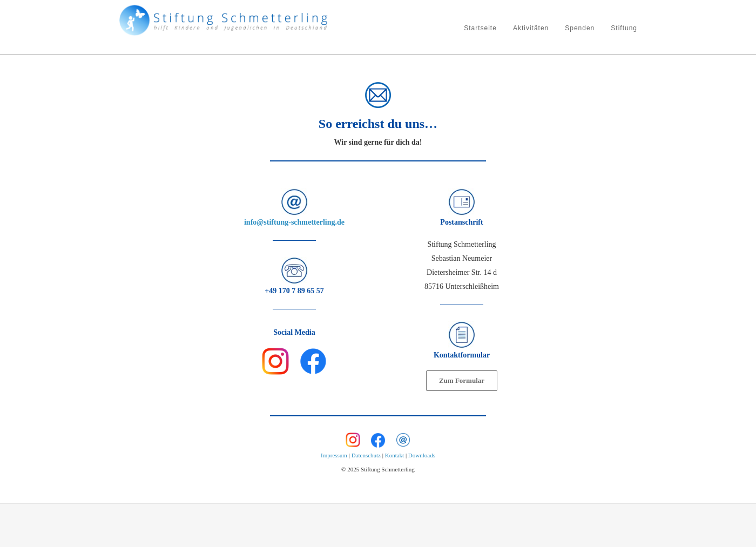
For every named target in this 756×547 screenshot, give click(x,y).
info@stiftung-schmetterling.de (294, 222)
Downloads (422, 455)
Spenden (580, 28)
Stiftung (624, 28)
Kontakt (394, 455)
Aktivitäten (531, 28)
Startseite (480, 28)
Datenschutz (366, 455)
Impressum (334, 455)
